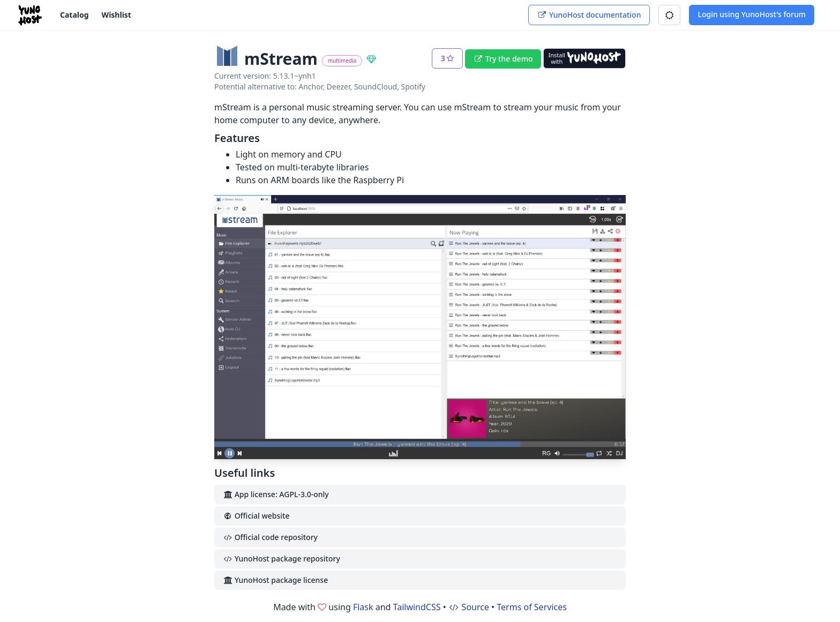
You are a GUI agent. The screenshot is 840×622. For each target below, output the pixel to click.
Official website (256, 516)
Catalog (74, 15)
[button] (669, 15)
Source (469, 607)
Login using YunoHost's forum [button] (752, 14)
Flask (363, 607)
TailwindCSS (417, 607)
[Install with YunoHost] (584, 58)
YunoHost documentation (589, 15)
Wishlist (117, 15)
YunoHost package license (275, 580)
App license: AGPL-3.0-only (276, 494)
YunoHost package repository (282, 559)
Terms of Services (532, 607)
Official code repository (270, 537)
